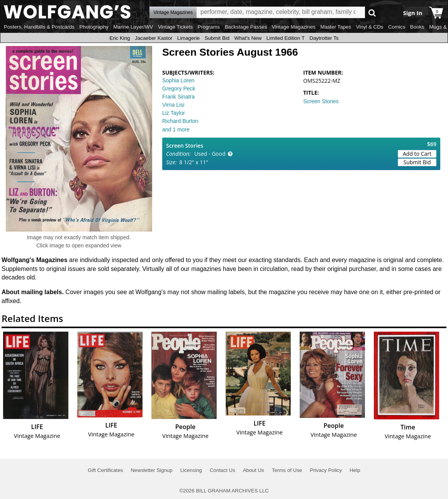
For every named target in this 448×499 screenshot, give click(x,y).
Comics (397, 27)
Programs (209, 27)
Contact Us (222, 470)
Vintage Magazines (294, 27)
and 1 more (176, 129)
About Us (254, 470)
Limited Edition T (286, 38)
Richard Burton (180, 121)
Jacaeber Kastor (154, 38)
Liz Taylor (174, 113)
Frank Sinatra (178, 97)
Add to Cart (417, 154)
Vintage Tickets (175, 27)
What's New (248, 38)
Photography (94, 27)
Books (417, 27)
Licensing (191, 470)
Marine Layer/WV (133, 27)
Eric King (120, 38)
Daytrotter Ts (324, 38)
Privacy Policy (326, 470)
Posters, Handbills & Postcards (39, 27)
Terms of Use (287, 470)
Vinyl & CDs (370, 27)
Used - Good (210, 154)
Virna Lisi (173, 105)
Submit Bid (217, 38)
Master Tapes (336, 27)
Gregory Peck (179, 89)
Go (372, 13)
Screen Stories (321, 101)
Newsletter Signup (151, 470)
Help (355, 470)
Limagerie (189, 38)
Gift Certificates (105, 470)
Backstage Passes (246, 27)
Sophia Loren (178, 80)
